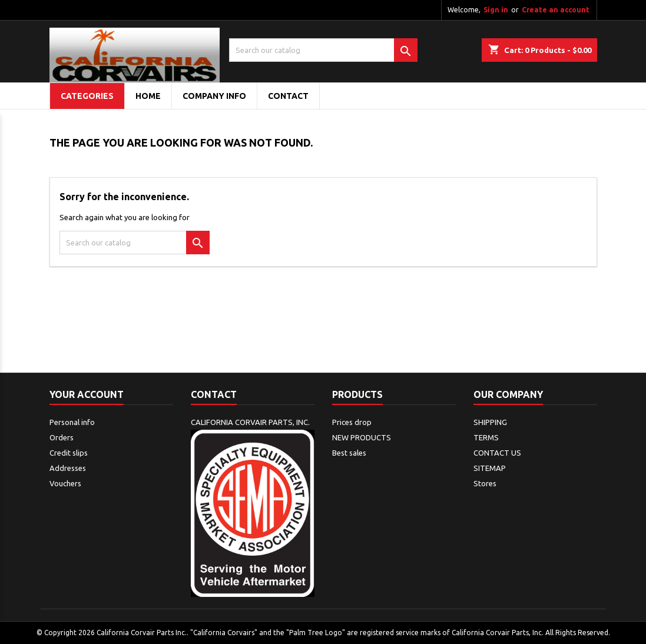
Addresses (68, 468)
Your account (87, 394)
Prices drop (352, 422)
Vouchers (65, 483)
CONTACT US (497, 453)
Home (148, 96)
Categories (87, 96)
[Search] (323, 50)
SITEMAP (490, 468)
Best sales (349, 453)
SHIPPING (490, 422)
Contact (214, 394)
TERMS (486, 437)
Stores (485, 483)
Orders (62, 437)
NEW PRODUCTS (362, 437)
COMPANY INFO (214, 96)
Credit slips (69, 453)
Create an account (556, 10)
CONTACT (288, 96)
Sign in (496, 10)
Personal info (72, 422)
